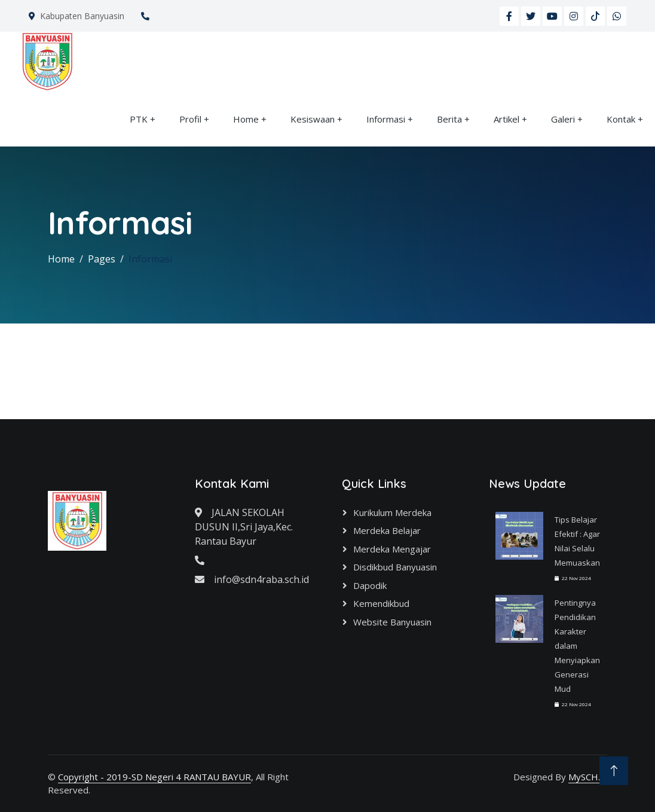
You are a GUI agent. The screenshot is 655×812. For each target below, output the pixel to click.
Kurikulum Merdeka (392, 512)
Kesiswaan (313, 119)
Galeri (563, 119)
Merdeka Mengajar (392, 549)
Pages (102, 259)
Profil (190, 119)
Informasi (386, 119)
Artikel (506, 119)
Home (246, 119)
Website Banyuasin (392, 622)
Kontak (621, 119)
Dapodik (370, 585)
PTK (139, 119)
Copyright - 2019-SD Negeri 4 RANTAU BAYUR (154, 777)
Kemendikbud (381, 603)
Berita (449, 119)
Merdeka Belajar (387, 530)
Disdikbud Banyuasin (395, 567)
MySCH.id (588, 777)
